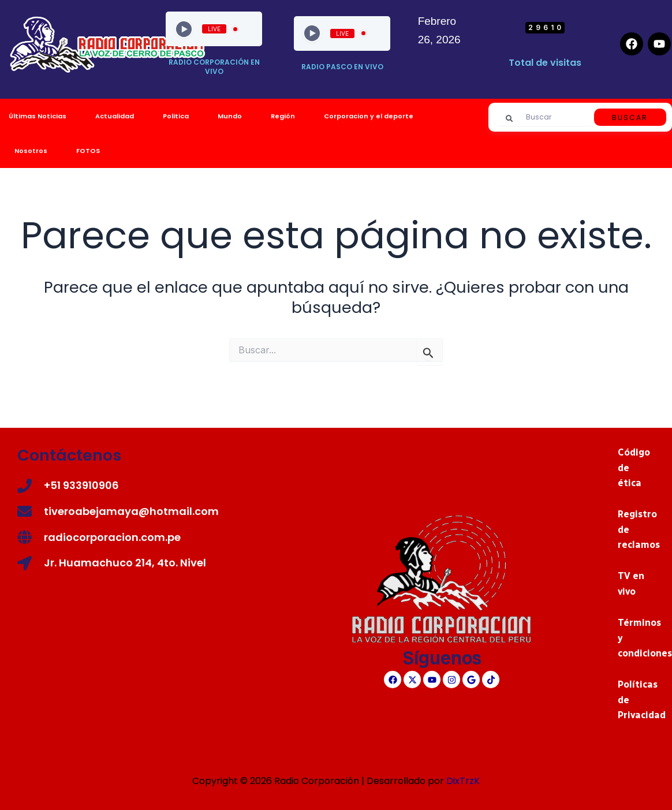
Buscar (630, 117)
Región (283, 116)
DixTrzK (463, 781)
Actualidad (115, 116)
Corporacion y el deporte (369, 116)
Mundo (230, 116)
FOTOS (88, 151)
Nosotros (31, 151)
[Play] (184, 29)
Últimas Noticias (38, 116)
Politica (176, 116)
